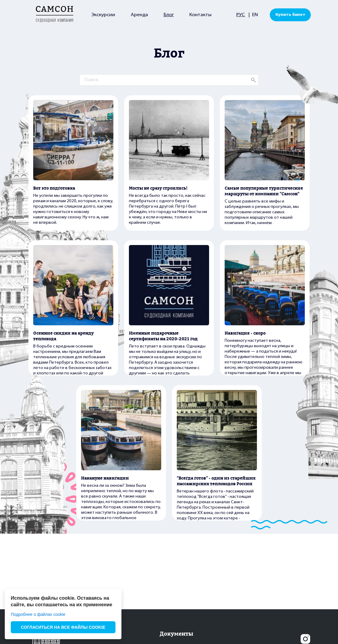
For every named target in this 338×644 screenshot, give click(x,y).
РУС (241, 15)
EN (255, 15)
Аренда (139, 15)
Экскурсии (103, 15)
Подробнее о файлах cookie (38, 614)
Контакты (200, 15)
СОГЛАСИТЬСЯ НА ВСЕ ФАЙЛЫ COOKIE (63, 627)
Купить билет (290, 15)
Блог (169, 15)
